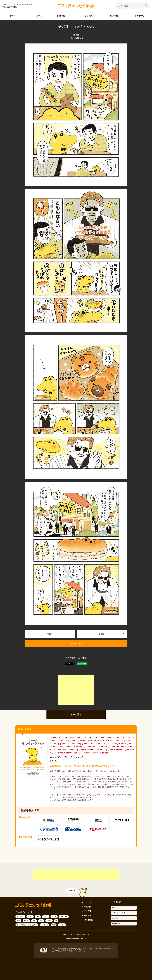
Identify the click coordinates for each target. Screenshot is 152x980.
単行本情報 (139, 16)
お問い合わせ (65, 939)
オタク (30, 921)
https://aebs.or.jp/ (96, 956)
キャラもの (44, 930)
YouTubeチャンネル (120, 915)
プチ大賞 (89, 16)
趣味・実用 (64, 921)
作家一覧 (114, 16)
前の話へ (50, 635)
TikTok (114, 918)
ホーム (13, 16)
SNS (41, 925)
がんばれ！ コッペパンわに (69, 762)
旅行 (18, 925)
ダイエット (20, 921)
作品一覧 (61, 16)
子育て (49, 925)
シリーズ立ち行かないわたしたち (27, 930)
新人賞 (26, 925)
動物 (34, 925)
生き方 (54, 921)
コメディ (62, 930)
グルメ (46, 921)
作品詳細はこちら (76, 646)
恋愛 (54, 930)
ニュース (38, 16)
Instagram (116, 921)
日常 (38, 921)
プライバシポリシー (83, 939)
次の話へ (102, 635)
